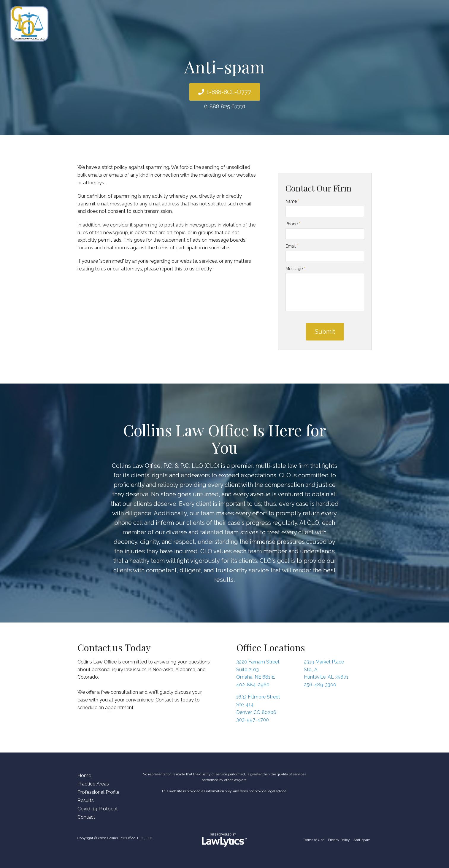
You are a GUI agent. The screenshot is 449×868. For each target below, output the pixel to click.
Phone (293, 224)
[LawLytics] (224, 840)
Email (292, 246)
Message (295, 269)
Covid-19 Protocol (97, 809)
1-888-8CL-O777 (229, 92)
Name (292, 201)
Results (86, 800)
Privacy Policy (339, 840)
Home (84, 776)
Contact (86, 817)
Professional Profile (98, 792)
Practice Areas (93, 784)
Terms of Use (314, 840)
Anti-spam (362, 840)
